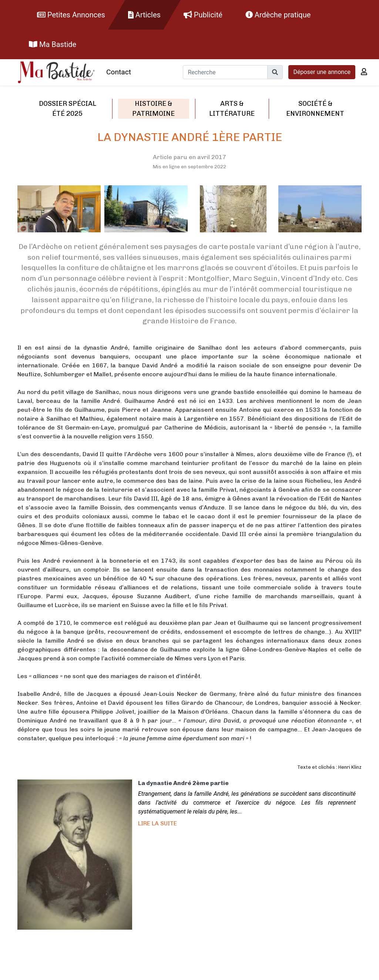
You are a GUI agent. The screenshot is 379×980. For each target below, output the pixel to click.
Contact (119, 72)
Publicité (203, 15)
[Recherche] (225, 72)
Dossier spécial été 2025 (68, 109)
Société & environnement (315, 109)
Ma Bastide (53, 44)
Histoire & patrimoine (153, 109)
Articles (144, 15)
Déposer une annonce (322, 72)
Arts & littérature (232, 109)
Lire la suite (157, 823)
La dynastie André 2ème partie (183, 783)
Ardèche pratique (278, 15)
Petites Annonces (71, 15)
